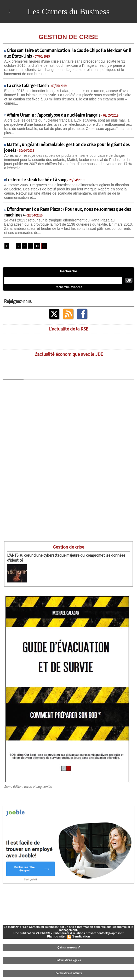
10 (37, 246)
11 (44, 246)
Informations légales (69, 960)
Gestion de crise (68, 547)
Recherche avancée (69, 287)
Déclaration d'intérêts (69, 973)
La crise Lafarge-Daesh (28, 86)
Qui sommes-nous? (69, 948)
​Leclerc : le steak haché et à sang (36, 180)
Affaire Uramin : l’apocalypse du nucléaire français (54, 115)
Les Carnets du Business (68, 11)
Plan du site (56, 936)
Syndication (81, 936)
